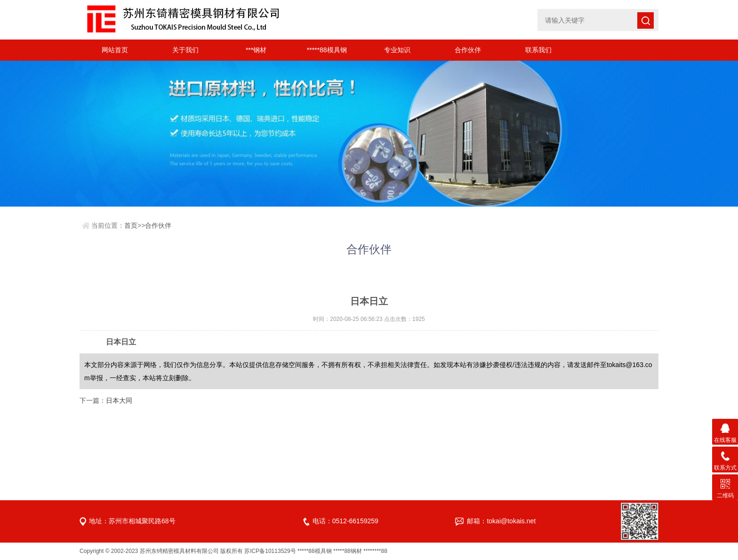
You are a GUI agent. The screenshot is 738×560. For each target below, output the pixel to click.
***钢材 (256, 50)
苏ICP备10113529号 (270, 551)
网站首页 (115, 50)
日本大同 (119, 400)
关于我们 (185, 50)
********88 (375, 551)
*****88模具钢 (327, 50)
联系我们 (538, 50)
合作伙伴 (468, 50)
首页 (131, 225)
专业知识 (397, 50)
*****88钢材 (348, 551)
